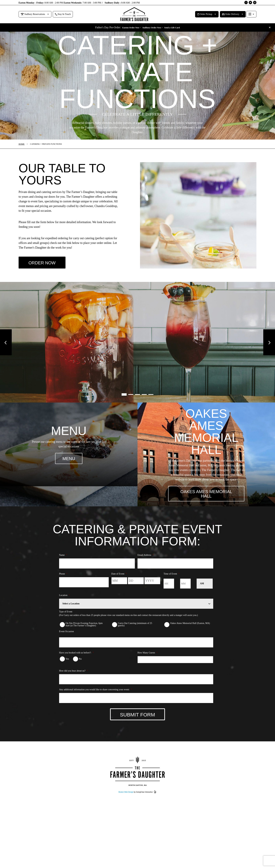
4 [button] (144, 397)
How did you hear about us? (74, 677)
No (80, 665)
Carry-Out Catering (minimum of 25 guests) (135, 631)
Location (65, 602)
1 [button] (124, 397)
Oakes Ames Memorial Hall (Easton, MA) (190, 629)
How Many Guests (148, 659)
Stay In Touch (63, 14)
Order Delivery (231, 14)
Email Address (146, 561)
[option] (137, 345)
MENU (69, 462)
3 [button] (137, 397)
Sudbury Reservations (33, 14)
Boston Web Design (126, 801)
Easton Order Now (127, 28)
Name (63, 561)
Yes (67, 665)
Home (22, 144)
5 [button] (151, 397)
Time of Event (171, 580)
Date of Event (119, 580)
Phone (63, 580)
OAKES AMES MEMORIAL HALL (206, 498)
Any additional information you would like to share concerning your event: (96, 696)
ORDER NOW (44, 264)
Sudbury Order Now (152, 28)
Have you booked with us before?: (76, 659)
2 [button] (131, 397)
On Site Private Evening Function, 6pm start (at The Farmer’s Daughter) (84, 631)
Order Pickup (205, 14)
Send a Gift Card (175, 28)
